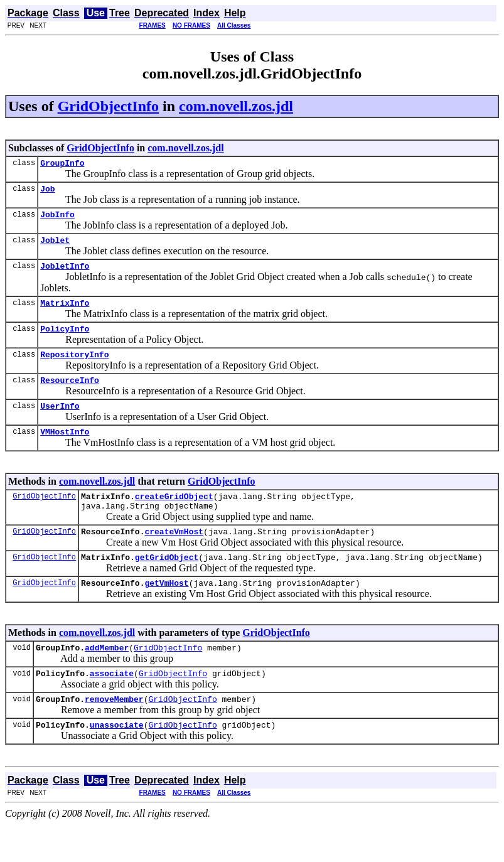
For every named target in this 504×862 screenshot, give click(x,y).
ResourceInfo (70, 397)
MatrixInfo (65, 314)
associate (112, 707)
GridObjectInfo (108, 106)
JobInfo (57, 220)
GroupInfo (62, 164)
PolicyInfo (65, 342)
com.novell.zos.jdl (236, 106)
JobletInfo (65, 275)
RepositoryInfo (74, 369)
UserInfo (60, 424)
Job (47, 192)
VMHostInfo (65, 452)
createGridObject (174, 519)
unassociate (117, 762)
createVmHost (174, 558)
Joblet (55, 247)
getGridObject (167, 585)
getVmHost (166, 613)
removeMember (114, 735)
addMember (107, 679)
